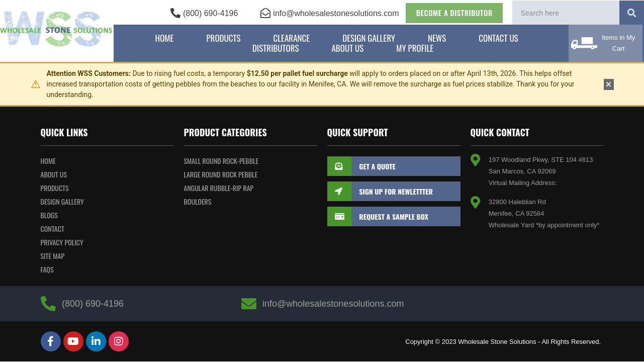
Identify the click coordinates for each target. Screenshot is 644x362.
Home (165, 38)
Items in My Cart (618, 43)
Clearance (292, 38)
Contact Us (498, 38)
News (437, 38)
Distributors (275, 48)
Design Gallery (369, 38)
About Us (347, 48)
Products (223, 38)
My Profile (415, 48)
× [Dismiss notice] (609, 84)
